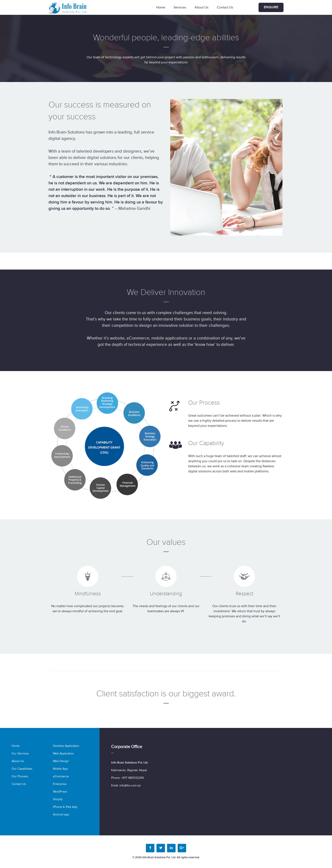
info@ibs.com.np (130, 786)
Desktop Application (66, 746)
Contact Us (225, 8)
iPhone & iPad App (65, 807)
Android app (61, 815)
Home (161, 8)
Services (180, 8)
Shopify (58, 799)
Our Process (20, 776)
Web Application (63, 754)
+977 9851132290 (133, 778)
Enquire (271, 7)
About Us (201, 8)
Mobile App (60, 769)
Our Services (20, 754)
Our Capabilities (22, 769)
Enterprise (60, 784)
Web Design (61, 761)
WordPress (60, 792)
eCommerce (61, 776)
